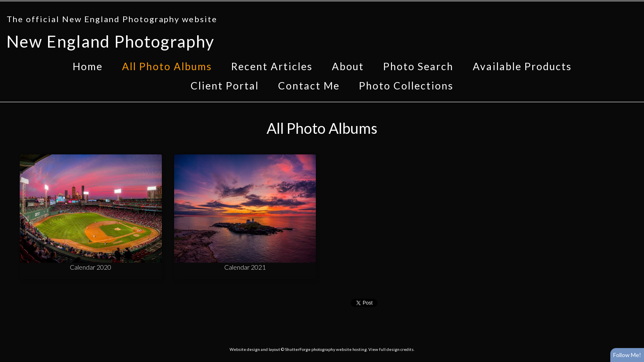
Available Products (522, 66)
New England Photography (110, 41)
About (348, 66)
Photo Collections (406, 86)
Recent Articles (272, 66)
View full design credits (391, 349)
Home (88, 66)
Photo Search (418, 66)
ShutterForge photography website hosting (326, 349)
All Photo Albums (167, 66)
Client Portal (225, 86)
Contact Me (309, 86)
